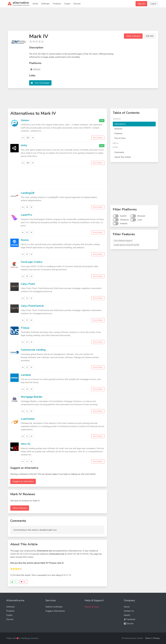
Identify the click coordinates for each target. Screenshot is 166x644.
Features (118, 133)
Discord (77, 4)
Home (35, 4)
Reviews (118, 129)
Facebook (130, 619)
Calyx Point (28, 284)
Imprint (127, 615)
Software (45, 4)
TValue (25, 328)
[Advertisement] (83, 20)
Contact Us (129, 611)
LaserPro (26, 215)
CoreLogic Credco (32, 262)
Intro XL (26, 444)
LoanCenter (28, 419)
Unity (24, 145)
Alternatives (120, 124)
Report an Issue (92, 607)
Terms (148, 638)
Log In (153, 4)
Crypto (67, 4)
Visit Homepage (42, 83)
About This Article (123, 157)
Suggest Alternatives (55, 611)
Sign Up (141, 4)
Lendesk (26, 375)
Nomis (25, 240)
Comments (119, 152)
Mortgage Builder (32, 397)
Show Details (98, 138)
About (127, 607)
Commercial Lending (33, 350)
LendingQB (28, 193)
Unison (25, 120)
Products (57, 4)
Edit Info (150, 36)
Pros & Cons (120, 138)
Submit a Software (54, 607)
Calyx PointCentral (32, 306)
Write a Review (133, 36)
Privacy (156, 638)
